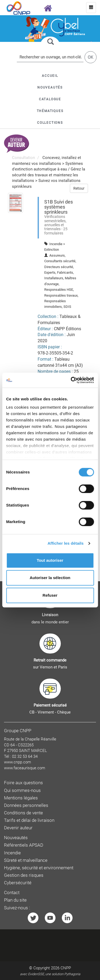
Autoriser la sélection (50, 578)
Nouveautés (16, 838)
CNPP (66, 968)
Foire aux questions (23, 783)
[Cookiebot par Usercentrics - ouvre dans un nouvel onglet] (71, 380)
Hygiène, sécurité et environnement (39, 868)
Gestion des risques (24, 875)
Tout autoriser (50, 560)
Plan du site (15, 900)
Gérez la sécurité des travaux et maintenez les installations (49, 175)
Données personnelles (26, 805)
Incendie (12, 853)
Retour (79, 188)
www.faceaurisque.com (25, 768)
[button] (50, 99)
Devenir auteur (18, 828)
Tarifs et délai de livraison (29, 820)
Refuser (50, 595)
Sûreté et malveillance (26, 860)
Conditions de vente (23, 813)
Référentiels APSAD (24, 845)
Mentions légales (21, 798)
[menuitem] (15, 202)
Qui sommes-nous (22, 790)
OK (91, 57)
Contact (12, 893)
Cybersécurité (18, 883)
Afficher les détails (65, 543)
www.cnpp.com (17, 762)
